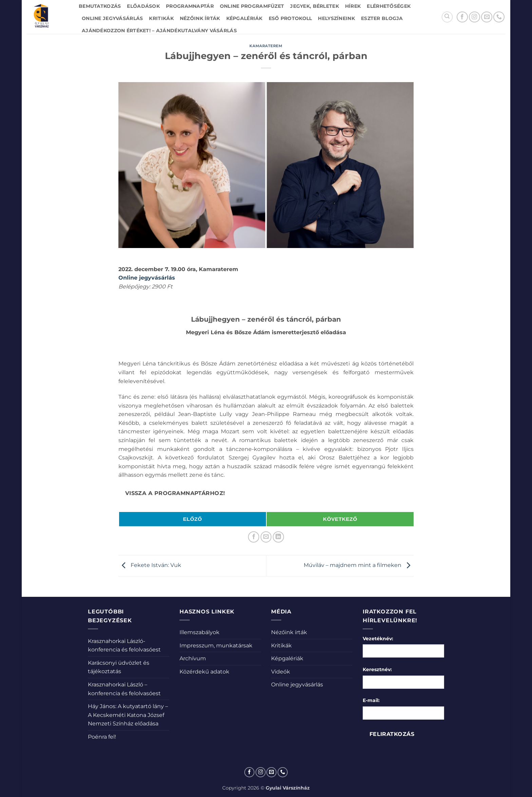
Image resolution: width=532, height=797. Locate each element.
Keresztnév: (377, 669)
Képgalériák (244, 18)
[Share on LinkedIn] (278, 537)
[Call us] (499, 17)
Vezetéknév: (378, 639)
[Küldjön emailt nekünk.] (487, 17)
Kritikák (161, 18)
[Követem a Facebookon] (462, 17)
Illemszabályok (199, 632)
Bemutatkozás (100, 6)
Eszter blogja (382, 18)
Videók (281, 672)
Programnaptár (190, 6)
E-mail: (371, 700)
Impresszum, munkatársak (216, 646)
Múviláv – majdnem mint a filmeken (359, 565)
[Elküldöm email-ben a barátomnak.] (266, 537)
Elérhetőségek (389, 6)
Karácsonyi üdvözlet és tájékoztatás (119, 667)
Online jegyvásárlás (112, 18)
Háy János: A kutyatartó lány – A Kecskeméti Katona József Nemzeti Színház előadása (128, 715)
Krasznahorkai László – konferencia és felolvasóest (124, 689)
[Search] (447, 17)
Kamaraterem (266, 46)
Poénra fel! (102, 737)
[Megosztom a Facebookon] (254, 537)
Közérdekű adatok (204, 672)
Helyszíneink (336, 18)
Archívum (193, 658)
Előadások (143, 6)
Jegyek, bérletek (315, 6)
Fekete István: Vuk (150, 565)
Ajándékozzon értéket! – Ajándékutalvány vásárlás (159, 31)
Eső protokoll (290, 18)
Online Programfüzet (252, 6)
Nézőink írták (200, 18)
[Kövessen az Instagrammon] (474, 17)
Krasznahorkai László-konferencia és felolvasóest (124, 646)
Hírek (353, 6)
